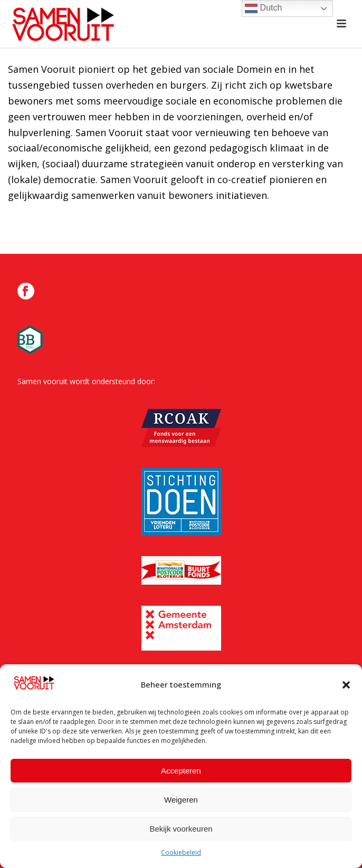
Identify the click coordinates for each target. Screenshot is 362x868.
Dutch (263, 8)
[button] (346, 685)
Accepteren (181, 771)
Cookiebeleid (181, 853)
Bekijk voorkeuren (181, 829)
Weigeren (181, 800)
